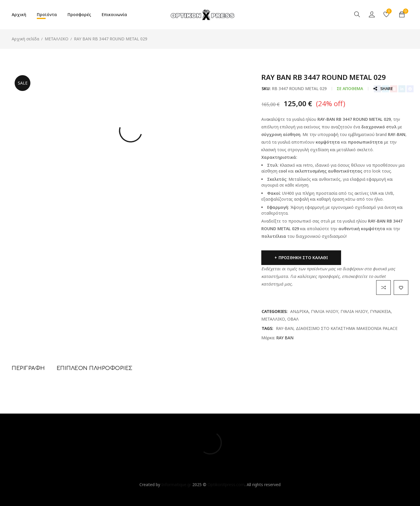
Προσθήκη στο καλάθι (303, 258)
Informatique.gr (176, 485)
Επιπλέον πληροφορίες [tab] (95, 368)
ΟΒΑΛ (293, 319)
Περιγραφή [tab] (28, 368)
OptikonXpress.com (226, 485)
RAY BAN (285, 338)
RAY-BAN (285, 328)
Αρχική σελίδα (25, 39)
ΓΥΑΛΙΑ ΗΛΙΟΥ (325, 311)
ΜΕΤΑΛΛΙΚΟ (57, 39)
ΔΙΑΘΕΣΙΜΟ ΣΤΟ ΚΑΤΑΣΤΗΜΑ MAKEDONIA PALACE (347, 328)
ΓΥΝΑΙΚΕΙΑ (380, 311)
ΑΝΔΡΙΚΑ (299, 311)
